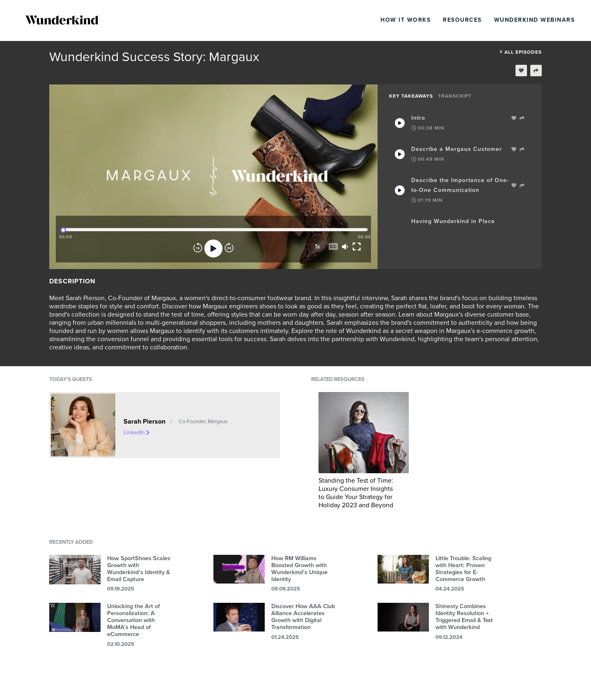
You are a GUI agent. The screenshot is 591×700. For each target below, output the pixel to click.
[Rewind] (198, 249)
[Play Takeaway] (400, 123)
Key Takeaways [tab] (411, 96)
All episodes (521, 52)
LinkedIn (137, 432)
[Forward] (229, 249)
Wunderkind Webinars (535, 20)
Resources (462, 20)
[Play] (213, 249)
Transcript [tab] (455, 96)
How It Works (405, 20)
